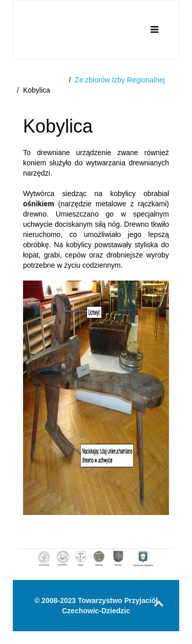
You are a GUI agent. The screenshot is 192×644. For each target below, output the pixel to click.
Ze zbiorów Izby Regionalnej (120, 80)
